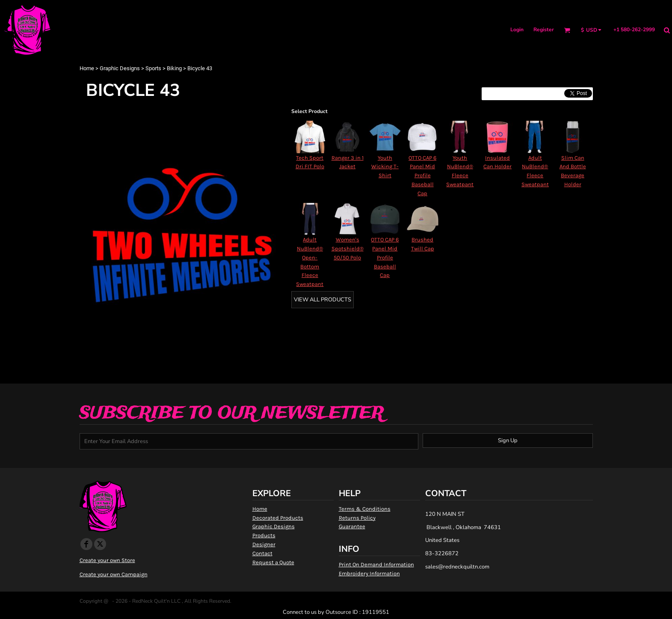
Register (544, 30)
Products (264, 535)
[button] (567, 30)
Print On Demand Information (376, 564)
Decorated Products (278, 518)
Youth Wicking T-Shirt (385, 167)
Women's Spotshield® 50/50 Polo (348, 248)
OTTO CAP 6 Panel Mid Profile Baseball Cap (422, 176)
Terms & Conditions (365, 509)
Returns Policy (357, 518)
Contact (262, 553)
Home (87, 68)
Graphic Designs (120, 68)
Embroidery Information (369, 573)
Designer (264, 544)
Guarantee (352, 526)
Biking (174, 68)
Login (517, 30)
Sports (153, 68)
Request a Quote (273, 562)
